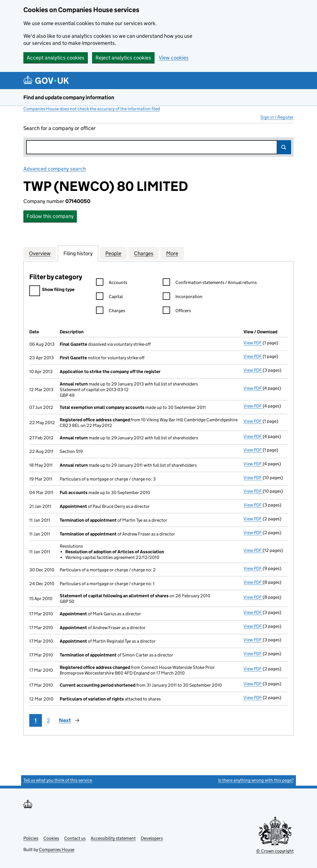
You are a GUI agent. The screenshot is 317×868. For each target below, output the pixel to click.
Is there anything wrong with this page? (256, 780)
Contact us (75, 838)
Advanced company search (55, 169)
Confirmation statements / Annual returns (210, 283)
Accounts (112, 283)
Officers (177, 311)
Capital (109, 297)
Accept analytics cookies (56, 58)
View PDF (253, 343)
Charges (110, 311)
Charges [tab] (144, 253)
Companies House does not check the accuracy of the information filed (92, 109)
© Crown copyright (275, 851)
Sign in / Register (277, 117)
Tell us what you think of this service (58, 780)
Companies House (57, 850)
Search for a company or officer (60, 128)
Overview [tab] (40, 253)
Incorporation (183, 297)
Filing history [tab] (78, 253)
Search (284, 147)
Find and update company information (69, 97)
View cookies (174, 58)
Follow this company (50, 216)
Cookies (51, 838)
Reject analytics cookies (123, 58)
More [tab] (172, 253)
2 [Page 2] (48, 720)
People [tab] (113, 253)
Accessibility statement (113, 838)
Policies (31, 838)
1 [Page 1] (36, 720)
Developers (152, 838)
